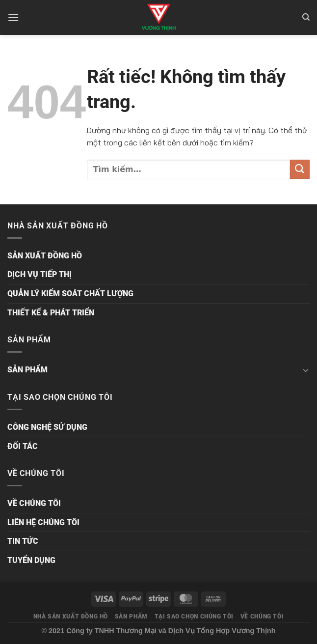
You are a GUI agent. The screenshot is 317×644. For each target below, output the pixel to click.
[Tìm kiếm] (306, 17)
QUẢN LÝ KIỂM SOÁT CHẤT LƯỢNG (70, 294)
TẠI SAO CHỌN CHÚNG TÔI (194, 616)
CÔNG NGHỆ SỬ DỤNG (47, 427)
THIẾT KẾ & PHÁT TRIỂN (51, 313)
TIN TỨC (23, 541)
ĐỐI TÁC (23, 446)
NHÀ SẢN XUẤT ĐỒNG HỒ (71, 616)
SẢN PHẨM (27, 370)
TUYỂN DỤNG (31, 560)
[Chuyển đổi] (306, 370)
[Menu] (13, 17)
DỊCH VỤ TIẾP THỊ (40, 274)
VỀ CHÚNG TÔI (34, 503)
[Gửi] (300, 169)
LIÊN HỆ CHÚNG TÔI (43, 522)
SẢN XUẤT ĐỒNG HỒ (45, 256)
